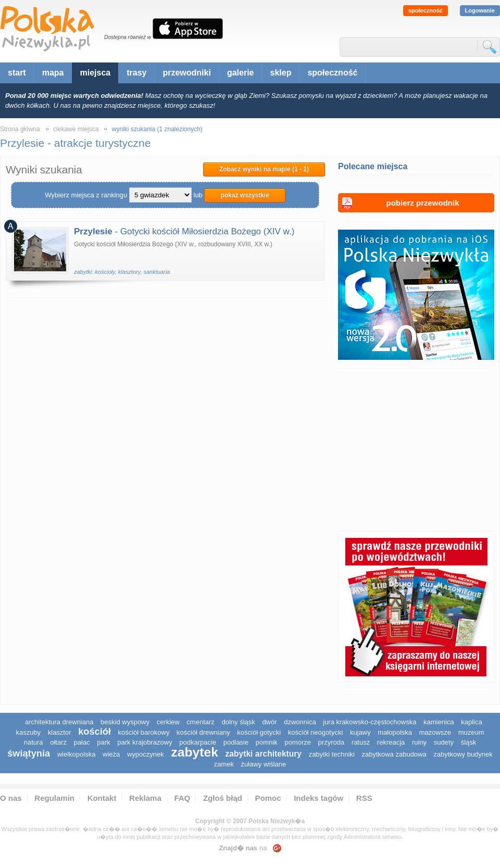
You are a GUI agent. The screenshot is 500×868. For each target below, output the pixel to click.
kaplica (471, 722)
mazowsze (435, 732)
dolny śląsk (238, 722)
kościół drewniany (203, 732)
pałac (82, 742)
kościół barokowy (143, 732)
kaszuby (28, 732)
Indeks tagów (318, 798)
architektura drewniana (59, 722)
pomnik (267, 742)
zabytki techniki (332, 754)
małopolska (395, 732)
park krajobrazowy (145, 742)
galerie (241, 73)
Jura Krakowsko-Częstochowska (370, 722)
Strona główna (20, 129)
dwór (269, 722)
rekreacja (391, 742)
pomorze (298, 742)
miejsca (95, 73)
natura (34, 742)
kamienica (439, 722)
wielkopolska (77, 754)
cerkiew (168, 722)
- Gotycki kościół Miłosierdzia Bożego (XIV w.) (184, 231)
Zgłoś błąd (223, 798)
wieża (111, 754)
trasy (136, 73)
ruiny (419, 742)
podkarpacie (198, 742)
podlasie (236, 742)
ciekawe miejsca (76, 129)
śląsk (469, 742)
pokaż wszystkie (245, 195)
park (103, 742)
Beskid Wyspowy (125, 722)
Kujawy (360, 732)
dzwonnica (300, 722)
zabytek (195, 752)
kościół (95, 732)
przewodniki (186, 73)
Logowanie (480, 10)
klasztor (60, 732)
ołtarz (58, 742)
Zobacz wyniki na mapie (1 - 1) (264, 169)
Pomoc (268, 798)
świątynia (29, 753)
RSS (364, 798)
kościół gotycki (259, 732)
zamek (224, 764)
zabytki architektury (264, 754)
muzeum (471, 732)
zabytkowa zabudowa (394, 754)
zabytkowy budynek (463, 754)
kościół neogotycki (316, 732)
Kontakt (102, 798)
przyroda (332, 742)
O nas (11, 798)
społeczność (426, 10)
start (17, 73)
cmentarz (200, 722)
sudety (444, 742)
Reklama (145, 798)
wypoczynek (146, 754)
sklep (281, 73)
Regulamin (54, 798)
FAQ (182, 798)
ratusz (361, 742)
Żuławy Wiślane (264, 764)
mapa (53, 73)
